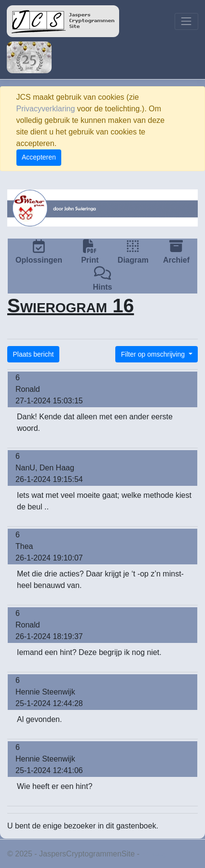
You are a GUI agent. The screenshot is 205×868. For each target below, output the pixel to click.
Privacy (154, 854)
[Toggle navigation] (186, 21)
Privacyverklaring (46, 109)
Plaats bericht (34, 354)
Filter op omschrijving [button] (154, 354)
